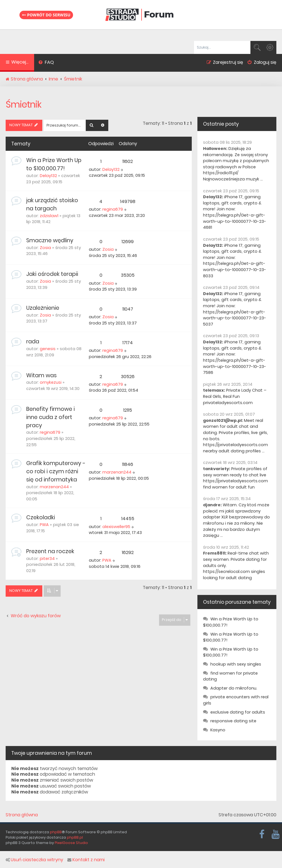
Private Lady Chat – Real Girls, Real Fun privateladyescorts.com (235, 396)
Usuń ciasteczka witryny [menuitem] (34, 860)
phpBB (56, 832)
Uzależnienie (43, 308)
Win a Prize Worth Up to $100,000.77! (54, 164)
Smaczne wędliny (50, 240)
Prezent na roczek (50, 551)
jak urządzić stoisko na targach (52, 204)
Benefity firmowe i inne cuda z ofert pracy (50, 417)
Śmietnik (24, 104)
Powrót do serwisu (46, 15)
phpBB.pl (75, 837)
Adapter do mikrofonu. (234, 688)
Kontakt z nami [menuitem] (86, 860)
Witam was (41, 375)
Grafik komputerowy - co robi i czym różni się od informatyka (56, 471)
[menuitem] (46, 63)
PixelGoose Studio (71, 843)
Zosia (45, 248)
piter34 (47, 559)
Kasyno (218, 730)
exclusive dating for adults (238, 712)
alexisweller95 (116, 527)
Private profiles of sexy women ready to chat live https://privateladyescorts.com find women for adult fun (235, 478)
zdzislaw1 (49, 216)
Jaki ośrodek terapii (52, 274)
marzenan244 (54, 487)
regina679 (113, 209)
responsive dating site (233, 721)
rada (33, 342)
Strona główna (22, 815)
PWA (44, 525)
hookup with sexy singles (236, 664)
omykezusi (51, 382)
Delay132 (48, 176)
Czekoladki (41, 517)
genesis (48, 349)
